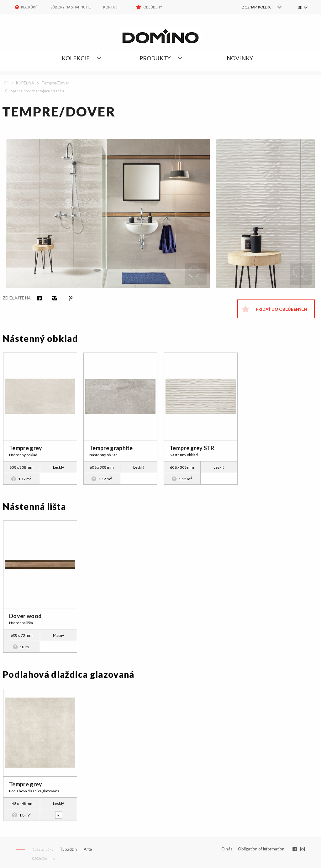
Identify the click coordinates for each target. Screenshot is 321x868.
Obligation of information (261, 849)
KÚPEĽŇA (25, 83)
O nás (227, 849)
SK (300, 7)
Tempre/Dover (55, 83)
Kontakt (111, 7)
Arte (88, 849)
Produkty (155, 58)
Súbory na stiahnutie (71, 7)
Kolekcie (76, 58)
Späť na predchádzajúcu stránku (37, 91)
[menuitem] (255, 7)
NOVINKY (240, 58)
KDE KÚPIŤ (29, 7)
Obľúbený (153, 7)
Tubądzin (68, 849)
